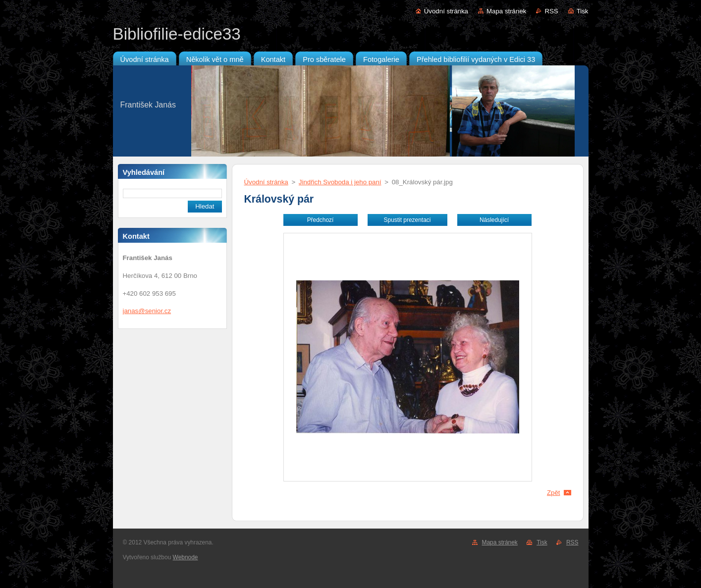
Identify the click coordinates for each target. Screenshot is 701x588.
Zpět (554, 493)
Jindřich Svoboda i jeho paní (340, 182)
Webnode (186, 557)
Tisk (583, 11)
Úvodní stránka (446, 11)
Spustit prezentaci (407, 220)
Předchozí (321, 220)
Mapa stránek (506, 11)
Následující (494, 220)
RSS (551, 11)
